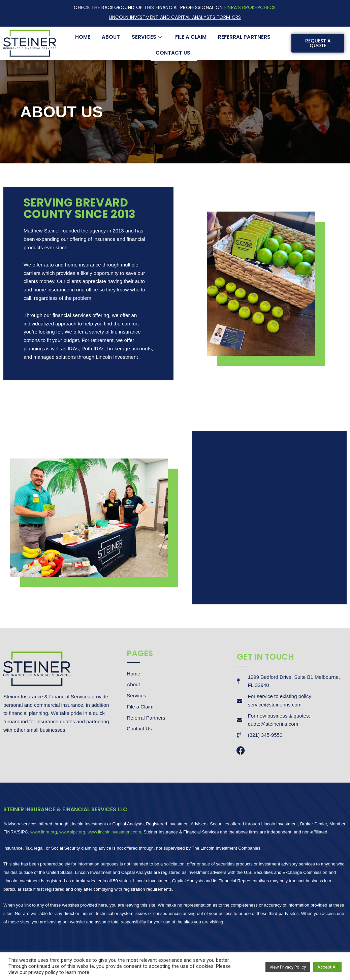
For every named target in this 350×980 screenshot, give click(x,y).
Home (83, 37)
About (111, 37)
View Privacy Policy (288, 967)
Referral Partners (244, 37)
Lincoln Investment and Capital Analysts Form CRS (175, 17)
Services (148, 37)
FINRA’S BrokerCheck (250, 7)
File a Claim (191, 37)
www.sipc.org (72, 832)
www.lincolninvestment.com (114, 832)
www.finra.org (44, 832)
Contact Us (173, 52)
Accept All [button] (327, 967)
